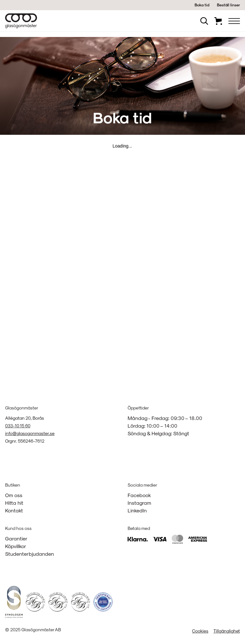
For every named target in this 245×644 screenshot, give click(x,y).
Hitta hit (14, 503)
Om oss (14, 495)
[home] (21, 21)
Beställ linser (228, 5)
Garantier (16, 538)
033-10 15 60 (18, 426)
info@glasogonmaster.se (30, 433)
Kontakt (14, 510)
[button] (234, 21)
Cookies (200, 631)
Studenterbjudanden (30, 554)
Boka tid (202, 5)
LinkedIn (137, 510)
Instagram (139, 503)
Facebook (139, 495)
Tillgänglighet (227, 631)
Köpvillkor (16, 546)
